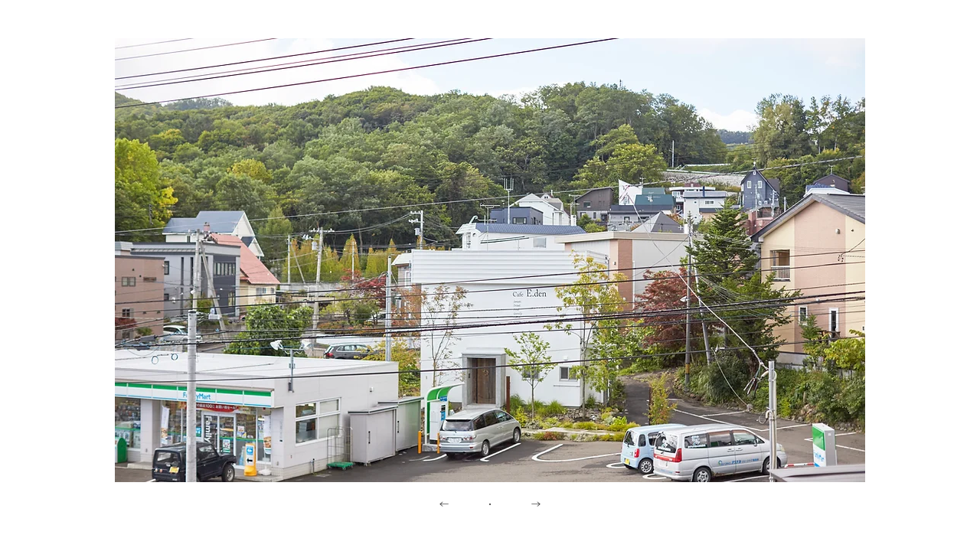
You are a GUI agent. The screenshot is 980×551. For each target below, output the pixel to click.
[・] (490, 505)
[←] (444, 505)
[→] (536, 505)
